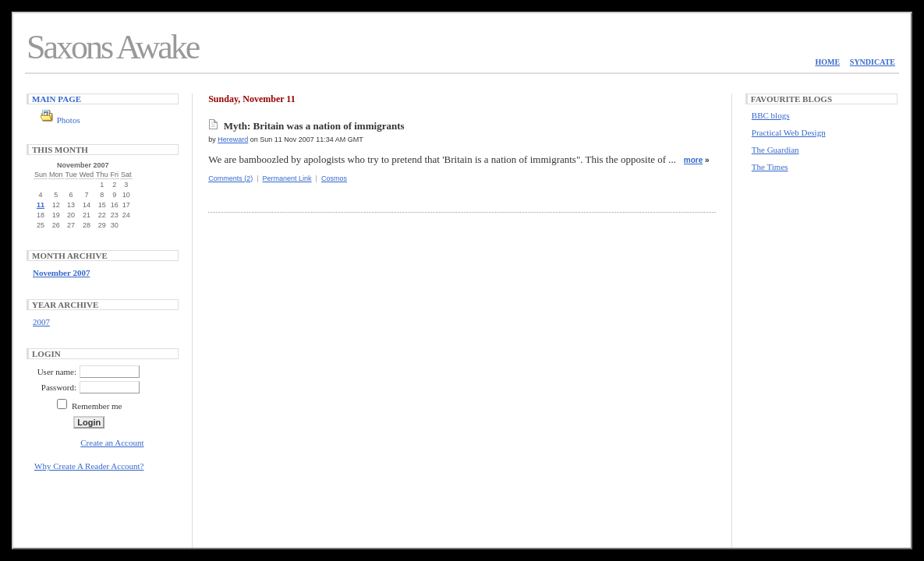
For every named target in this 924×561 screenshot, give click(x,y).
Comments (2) (230, 178)
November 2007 (61, 273)
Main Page (57, 99)
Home (827, 62)
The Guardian (775, 150)
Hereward (233, 139)
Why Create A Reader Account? (89, 466)
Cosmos (334, 178)
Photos (69, 120)
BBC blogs (771, 115)
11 (41, 205)
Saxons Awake (112, 47)
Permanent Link (287, 178)
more (693, 160)
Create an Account (112, 443)
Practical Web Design (789, 132)
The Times (770, 167)
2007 (41, 322)
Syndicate (873, 62)
